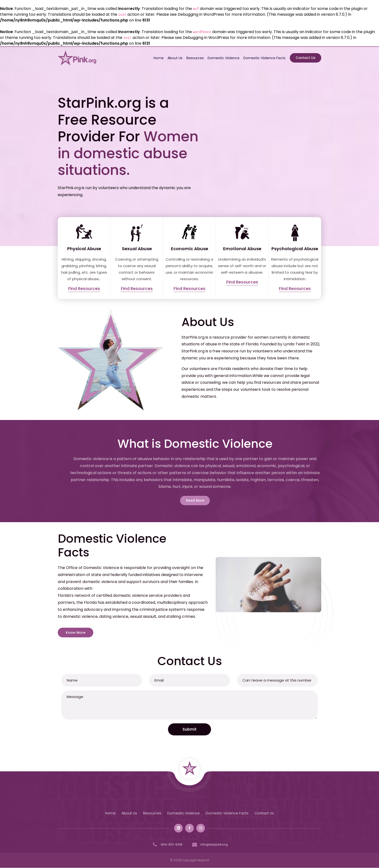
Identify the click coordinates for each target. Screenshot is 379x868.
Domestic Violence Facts (263, 58)
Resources (194, 58)
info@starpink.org (209, 845)
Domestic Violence (222, 58)
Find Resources (84, 289)
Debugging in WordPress (201, 14)
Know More (76, 633)
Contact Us (305, 58)
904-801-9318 (167, 845)
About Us (174, 58)
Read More (195, 501)
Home (157, 58)
